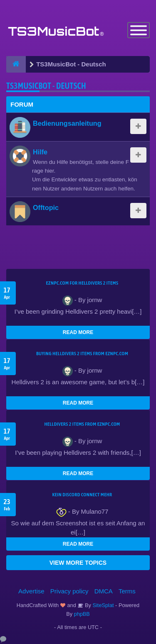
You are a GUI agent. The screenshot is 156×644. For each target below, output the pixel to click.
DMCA (104, 591)
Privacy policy (69, 591)
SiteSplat (103, 605)
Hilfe (40, 152)
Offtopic (46, 207)
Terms (127, 591)
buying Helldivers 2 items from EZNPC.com (82, 354)
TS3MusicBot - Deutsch (46, 86)
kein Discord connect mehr (82, 495)
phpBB (82, 614)
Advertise (31, 591)
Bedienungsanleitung (67, 123)
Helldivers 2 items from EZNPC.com (82, 424)
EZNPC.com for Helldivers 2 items (82, 283)
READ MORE (78, 332)
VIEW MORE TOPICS (78, 563)
